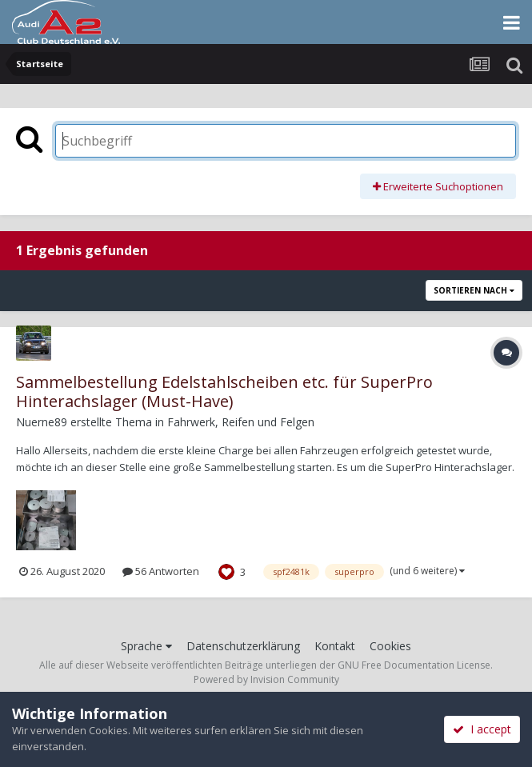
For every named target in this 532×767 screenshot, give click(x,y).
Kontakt (335, 646)
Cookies (390, 646)
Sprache (146, 646)
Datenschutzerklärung (243, 646)
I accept (482, 729)
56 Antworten (161, 571)
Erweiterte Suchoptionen (438, 186)
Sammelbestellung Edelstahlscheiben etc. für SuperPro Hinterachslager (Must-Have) (224, 391)
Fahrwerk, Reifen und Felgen (241, 422)
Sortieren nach (474, 290)
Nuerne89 (42, 422)
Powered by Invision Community (266, 679)
